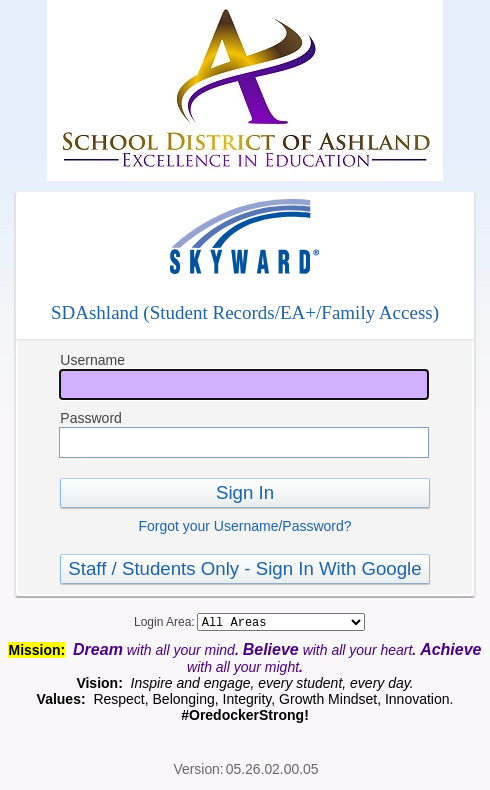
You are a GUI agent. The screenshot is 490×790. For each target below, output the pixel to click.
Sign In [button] (245, 492)
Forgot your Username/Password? (244, 526)
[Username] (244, 384)
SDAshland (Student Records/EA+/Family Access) (245, 312)
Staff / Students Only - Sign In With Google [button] (244, 568)
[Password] (244, 442)
